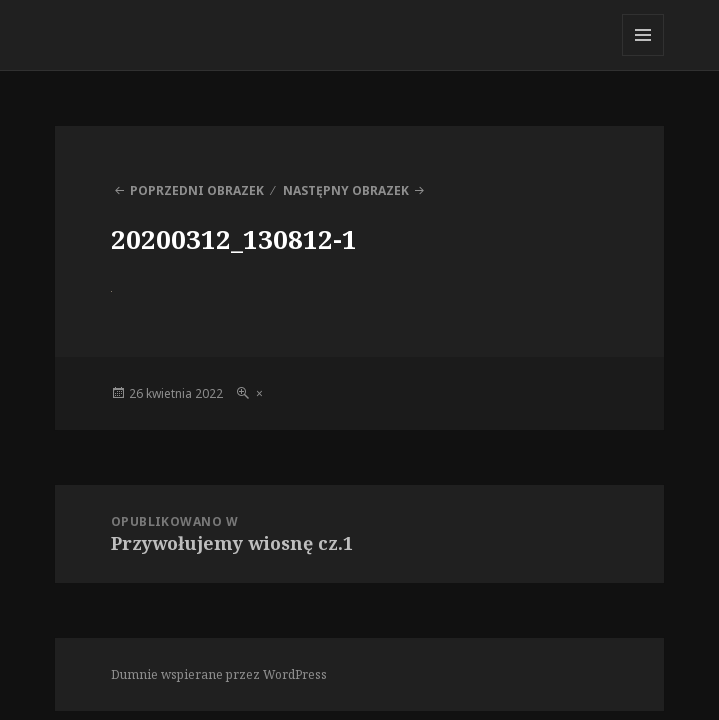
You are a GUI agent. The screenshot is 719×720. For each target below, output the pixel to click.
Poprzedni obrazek (197, 190)
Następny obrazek (346, 190)
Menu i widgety (643, 55)
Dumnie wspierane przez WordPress (219, 674)
